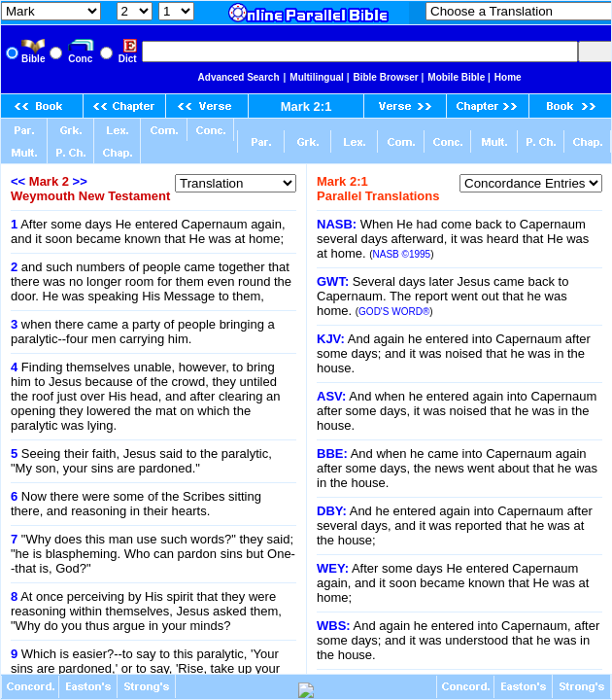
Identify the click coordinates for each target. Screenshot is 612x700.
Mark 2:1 (306, 106)
